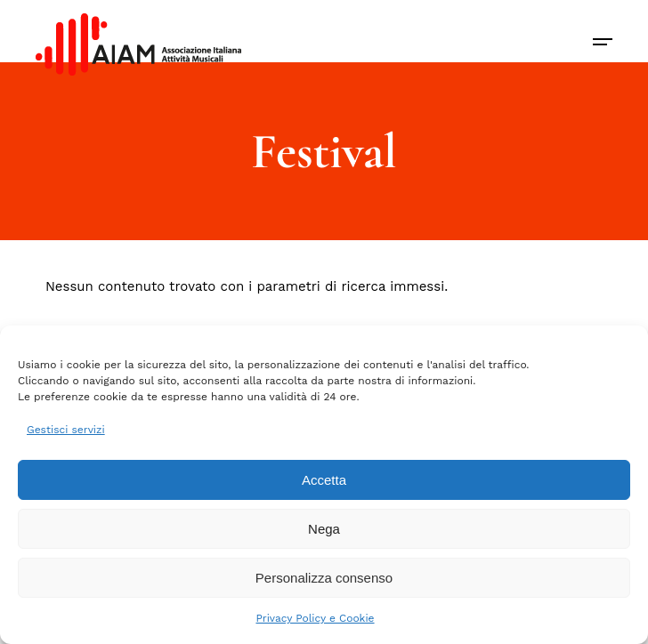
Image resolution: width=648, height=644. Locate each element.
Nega (324, 529)
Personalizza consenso (324, 578)
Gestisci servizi (66, 430)
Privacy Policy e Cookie (315, 618)
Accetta (324, 480)
